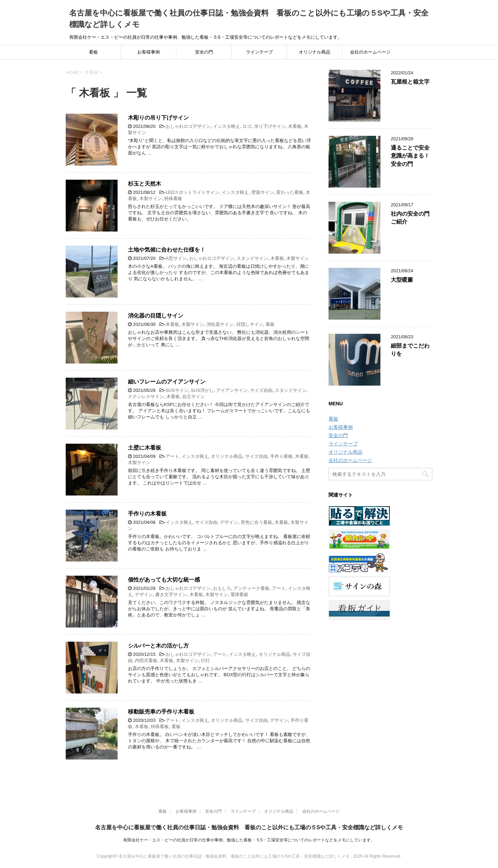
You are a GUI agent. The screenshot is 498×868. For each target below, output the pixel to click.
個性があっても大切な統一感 (164, 580)
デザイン (229, 522)
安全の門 (204, 52)
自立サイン (193, 397)
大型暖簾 (402, 280)
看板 (93, 52)
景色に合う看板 (256, 522)
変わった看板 (290, 192)
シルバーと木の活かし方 (158, 646)
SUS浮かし (202, 390)
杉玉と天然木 (145, 184)
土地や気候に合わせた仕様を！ (167, 250)
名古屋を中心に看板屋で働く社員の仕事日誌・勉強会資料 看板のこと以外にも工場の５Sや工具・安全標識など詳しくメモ (249, 827)
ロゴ (247, 126)
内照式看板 (146, 661)
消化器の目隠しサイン (156, 316)
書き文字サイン (171, 595)
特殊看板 (173, 199)
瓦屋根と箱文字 (410, 82)
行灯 (205, 661)
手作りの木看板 (147, 514)
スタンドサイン (252, 258)
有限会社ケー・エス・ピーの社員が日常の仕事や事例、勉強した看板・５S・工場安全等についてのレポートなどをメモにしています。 (249, 840)
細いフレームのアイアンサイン (167, 382)
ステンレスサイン (146, 397)
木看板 (295, 126)
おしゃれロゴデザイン (188, 126)
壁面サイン (263, 192)
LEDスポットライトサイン (192, 192)
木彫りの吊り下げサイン (158, 118)
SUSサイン (177, 390)
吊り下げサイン (270, 126)
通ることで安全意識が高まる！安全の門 (410, 156)
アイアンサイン (232, 390)
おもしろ (222, 588)
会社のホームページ (370, 52)
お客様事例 (149, 52)
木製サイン (151, 199)
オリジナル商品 (315, 52)
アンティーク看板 (251, 588)
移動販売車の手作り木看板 (161, 712)
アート (172, 456)
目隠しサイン (250, 324)
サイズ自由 (261, 390)
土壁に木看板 (145, 448)
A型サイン (176, 258)
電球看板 (239, 595)
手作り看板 (281, 456)
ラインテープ (259, 52)
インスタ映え (227, 126)
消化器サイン (220, 324)
